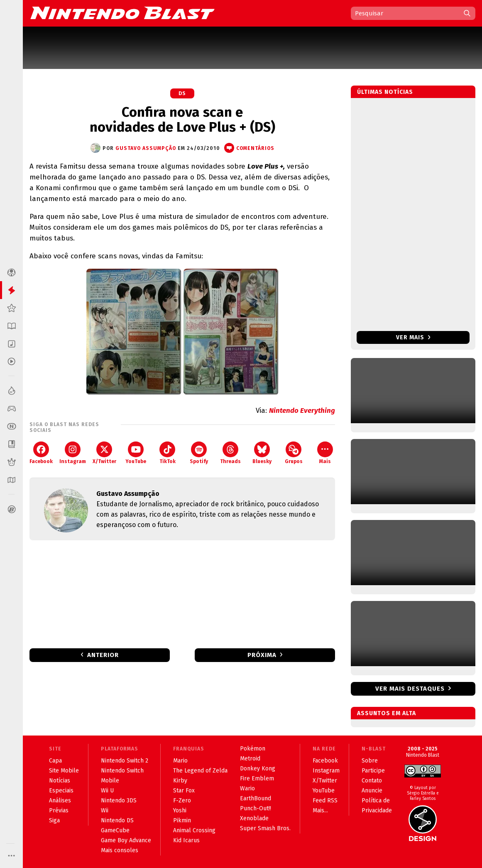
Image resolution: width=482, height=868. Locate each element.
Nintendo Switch (122, 771)
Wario (247, 788)
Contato (372, 781)
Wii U (107, 791)
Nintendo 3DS (119, 801)
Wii (105, 810)
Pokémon (253, 749)
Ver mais (413, 337)
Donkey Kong (258, 769)
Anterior (103, 655)
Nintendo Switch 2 (125, 761)
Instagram (73, 453)
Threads (230, 453)
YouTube (136, 453)
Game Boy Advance (126, 840)
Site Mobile (64, 771)
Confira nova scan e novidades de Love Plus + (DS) (182, 120)
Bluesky (262, 453)
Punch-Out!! (256, 808)
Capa (55, 761)
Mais (325, 453)
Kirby (180, 781)
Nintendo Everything (302, 411)
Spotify (199, 453)
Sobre (370, 761)
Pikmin (182, 820)
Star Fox (184, 791)
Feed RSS (325, 801)
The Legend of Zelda (200, 771)
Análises (60, 801)
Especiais (61, 791)
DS (182, 93)
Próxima (262, 655)
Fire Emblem (257, 779)
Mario (180, 761)
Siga (54, 820)
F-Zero (182, 801)
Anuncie (372, 791)
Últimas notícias (385, 92)
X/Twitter (104, 453)
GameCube (115, 830)
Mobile (110, 781)
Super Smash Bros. (265, 828)
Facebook (41, 453)
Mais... (320, 810)
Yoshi (180, 810)
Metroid (250, 759)
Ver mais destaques (410, 689)
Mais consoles (120, 850)
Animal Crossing (194, 830)
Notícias (60, 781)
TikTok (168, 453)
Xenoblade (254, 818)
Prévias (59, 810)
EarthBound (256, 798)
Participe (373, 771)
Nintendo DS (117, 820)
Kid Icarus (186, 840)
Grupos (294, 453)
